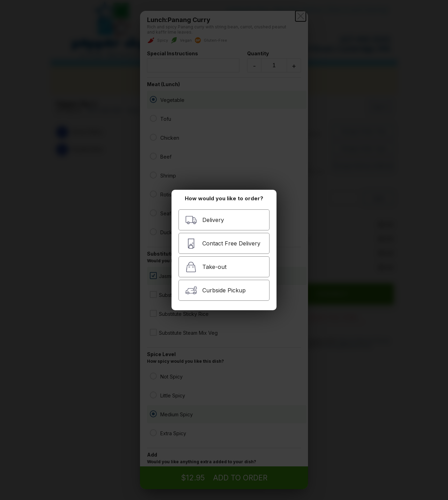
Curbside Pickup (215, 290)
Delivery (205, 220)
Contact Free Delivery (223, 244)
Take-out (206, 267)
